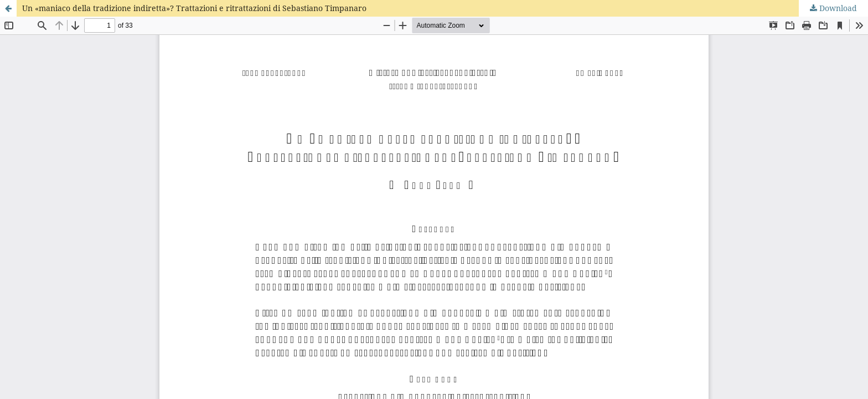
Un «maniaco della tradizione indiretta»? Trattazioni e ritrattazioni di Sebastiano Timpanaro (194, 8)
